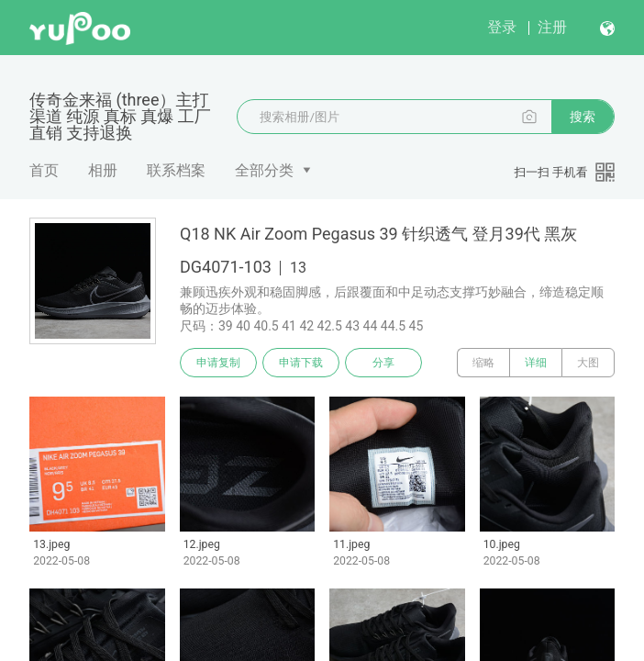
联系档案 (176, 170)
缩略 (483, 363)
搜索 (583, 117)
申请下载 (301, 363)
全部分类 (264, 170)
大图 (588, 363)
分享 (383, 363)
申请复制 (218, 363)
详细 (536, 363)
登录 (502, 27)
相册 (103, 170)
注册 (552, 27)
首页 (44, 170)
